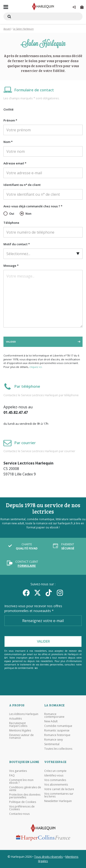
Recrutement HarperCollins (18, 725)
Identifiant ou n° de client (22, 185)
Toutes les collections (58, 749)
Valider (11, 342)
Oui (12, 214)
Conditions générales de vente (25, 789)
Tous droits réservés (49, 857)
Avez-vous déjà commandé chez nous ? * (33, 206)
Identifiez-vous (54, 776)
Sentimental (52, 744)
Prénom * (10, 120)
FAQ (12, 776)
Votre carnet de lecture (59, 789)
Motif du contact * (17, 244)
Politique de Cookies (23, 802)
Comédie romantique (58, 726)
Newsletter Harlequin (58, 801)
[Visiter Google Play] (43, 685)
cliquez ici (36, 367)
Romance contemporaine (54, 715)
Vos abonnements (56, 785)
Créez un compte (55, 771)
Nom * (8, 142)
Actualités (15, 719)
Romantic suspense (57, 731)
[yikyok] (49, 593)
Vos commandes (55, 780)
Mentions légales (20, 731)
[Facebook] (26, 593)
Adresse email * (15, 163)
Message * (11, 266)
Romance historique (57, 735)
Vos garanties (18, 771)
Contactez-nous (19, 814)
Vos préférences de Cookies (22, 808)
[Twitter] (37, 593)
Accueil (7, 29)
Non (28, 214)
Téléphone (11, 223)
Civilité (8, 109)
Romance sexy (54, 740)
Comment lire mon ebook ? (21, 781)
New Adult (51, 721)
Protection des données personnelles (25, 796)
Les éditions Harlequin (24, 714)
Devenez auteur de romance (21, 736)
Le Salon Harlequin (23, 29)
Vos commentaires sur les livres (59, 795)
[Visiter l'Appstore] (43, 679)
